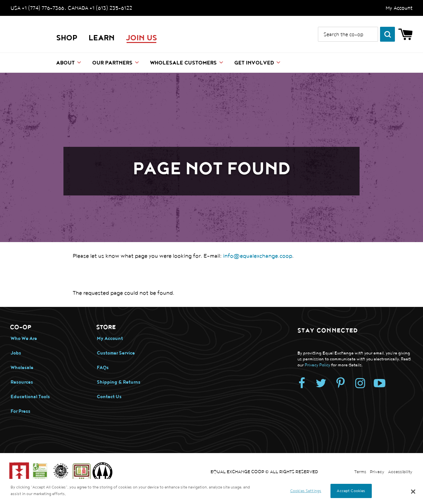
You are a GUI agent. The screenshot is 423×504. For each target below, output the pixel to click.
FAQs (103, 368)
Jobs (16, 353)
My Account (399, 8)
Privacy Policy (317, 365)
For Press (20, 411)
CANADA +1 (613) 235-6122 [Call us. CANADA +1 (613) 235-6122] (100, 8)
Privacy (377, 472)
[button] (413, 491)
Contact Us (109, 397)
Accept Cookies (351, 491)
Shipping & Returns (119, 382)
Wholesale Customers (183, 63)
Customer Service (116, 353)
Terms (360, 472)
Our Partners (112, 63)
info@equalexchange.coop (258, 256)
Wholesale (22, 368)
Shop (67, 38)
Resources (22, 382)
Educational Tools (30, 397)
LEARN (102, 38)
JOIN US (141, 38)
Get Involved (254, 63)
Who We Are (24, 338)
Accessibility (400, 472)
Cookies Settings (306, 491)
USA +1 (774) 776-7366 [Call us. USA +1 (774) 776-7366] (37, 8)
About (65, 63)
